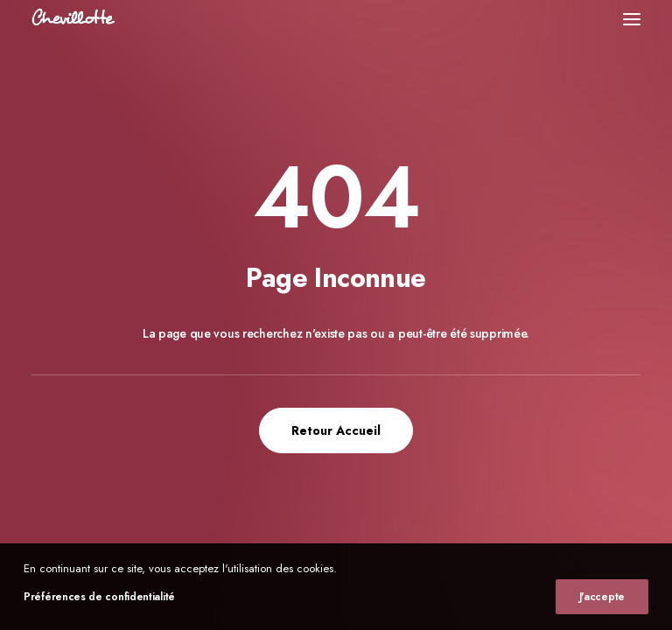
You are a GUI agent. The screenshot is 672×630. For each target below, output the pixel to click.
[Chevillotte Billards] (73, 19)
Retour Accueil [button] (336, 430)
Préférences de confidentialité (99, 597)
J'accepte (602, 597)
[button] (632, 19)
